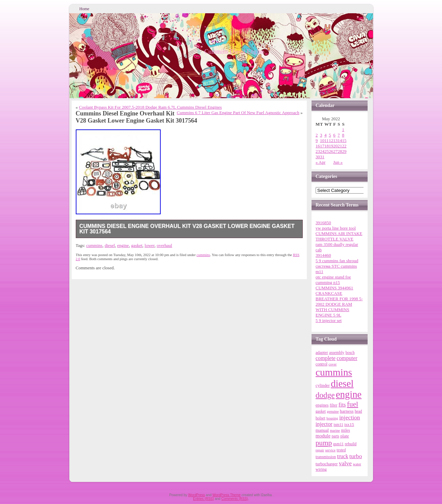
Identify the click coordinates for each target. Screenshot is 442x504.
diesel (110, 245)
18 (327, 146)
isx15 (349, 424)
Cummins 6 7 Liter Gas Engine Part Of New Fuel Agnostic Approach (238, 113)
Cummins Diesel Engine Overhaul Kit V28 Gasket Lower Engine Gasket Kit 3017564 (187, 229)
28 (340, 151)
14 (340, 140)
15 (344, 140)
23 (318, 151)
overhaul (164, 245)
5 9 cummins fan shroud (337, 261)
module (323, 436)
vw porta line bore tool (336, 228)
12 (331, 140)
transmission (326, 457)
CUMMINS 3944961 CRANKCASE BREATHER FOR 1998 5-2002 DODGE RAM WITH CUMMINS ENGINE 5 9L (339, 301)
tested (341, 450)
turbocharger (327, 464)
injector (324, 424)
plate (345, 436)
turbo (356, 456)
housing (332, 418)
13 (335, 140)
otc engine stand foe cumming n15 (333, 280)
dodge (325, 395)
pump (324, 443)
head (358, 411)
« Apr (321, 162)
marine (335, 430)
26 (331, 151)
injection (349, 417)
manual (322, 430)
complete (326, 358)
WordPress (197, 495)
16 (318, 146)
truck (343, 456)
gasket (137, 245)
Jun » (338, 162)
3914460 (323, 255)
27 (335, 151)
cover (333, 364)
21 (340, 146)
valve (345, 463)
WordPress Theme (226, 495)
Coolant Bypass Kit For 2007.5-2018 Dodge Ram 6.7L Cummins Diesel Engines (150, 107)
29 (344, 151)
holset (321, 418)
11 (327, 140)
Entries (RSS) (203, 499)
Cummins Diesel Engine (234, 52)
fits (342, 405)
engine (123, 245)
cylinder (323, 385)
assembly (337, 353)
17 (322, 146)
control (322, 364)
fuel (352, 404)
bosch (350, 353)
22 (344, 146)
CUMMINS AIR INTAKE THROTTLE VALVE (339, 236)
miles (346, 430)
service (330, 450)
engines (322, 405)
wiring (321, 469)
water (357, 464)
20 (335, 146)
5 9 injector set (329, 320)
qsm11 (338, 444)
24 (322, 151)
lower (150, 245)
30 (318, 157)
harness (347, 411)
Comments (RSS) (235, 499)
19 (331, 146)
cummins (94, 245)
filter (333, 405)
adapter (322, 353)
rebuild (351, 444)
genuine (333, 411)
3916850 (323, 223)
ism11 (339, 425)
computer (347, 358)
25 (327, 151)
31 (322, 157)
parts (335, 436)
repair (320, 450)
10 (322, 140)
